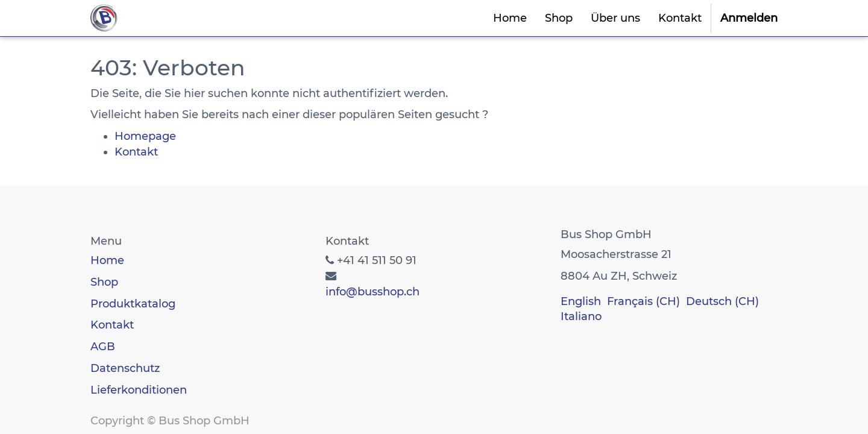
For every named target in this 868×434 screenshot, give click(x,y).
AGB (103, 347)
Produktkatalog (133, 304)
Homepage (145, 136)
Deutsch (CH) (722, 301)
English (581, 301)
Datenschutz (125, 368)
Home (107, 260)
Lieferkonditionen (139, 390)
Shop (104, 282)
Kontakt (136, 152)
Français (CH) (643, 301)
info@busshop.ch (373, 292)
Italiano (581, 316)
